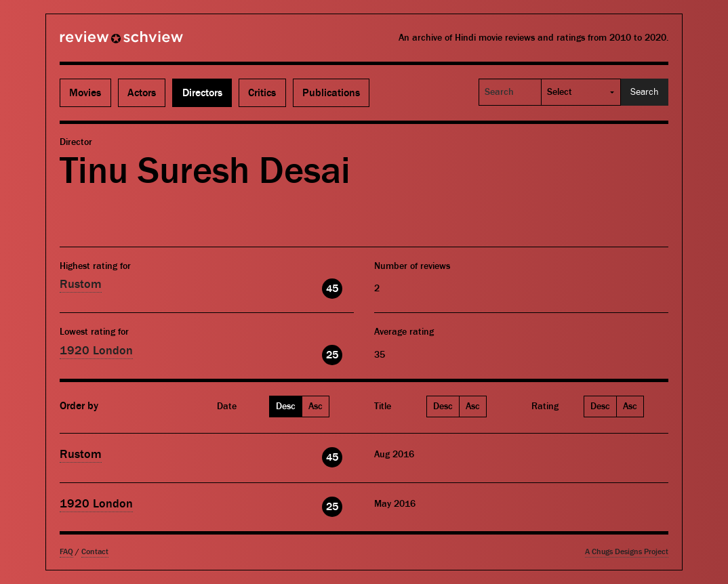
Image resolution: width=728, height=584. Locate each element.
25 (332, 355)
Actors (142, 93)
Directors (202, 93)
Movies (85, 93)
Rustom (81, 284)
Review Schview (98, 43)
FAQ (66, 552)
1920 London (96, 351)
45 (332, 289)
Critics (262, 93)
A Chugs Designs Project (627, 552)
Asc (316, 406)
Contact (95, 552)
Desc (286, 406)
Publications (331, 93)
